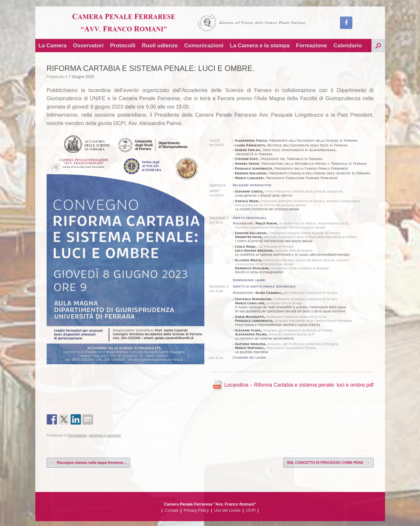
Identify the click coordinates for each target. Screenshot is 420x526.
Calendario (347, 46)
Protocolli (123, 46)
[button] (378, 46)
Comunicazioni (204, 46)
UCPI (251, 510)
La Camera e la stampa (260, 46)
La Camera (53, 46)
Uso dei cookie (227, 510)
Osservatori (88, 46)
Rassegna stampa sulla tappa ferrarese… (88, 463)
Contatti (171, 510)
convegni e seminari (105, 435)
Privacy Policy (196, 510)
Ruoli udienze (160, 46)
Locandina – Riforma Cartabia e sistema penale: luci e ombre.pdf (293, 385)
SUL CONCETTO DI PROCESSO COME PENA (328, 463)
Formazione (311, 46)
